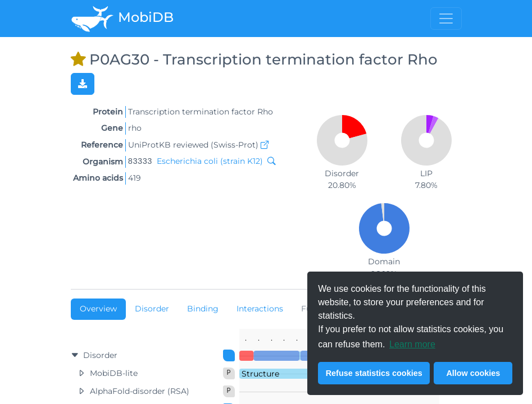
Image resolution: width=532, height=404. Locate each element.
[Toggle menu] (446, 19)
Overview (98, 309)
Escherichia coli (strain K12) (210, 161)
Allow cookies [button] (473, 373)
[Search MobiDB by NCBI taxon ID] (269, 161)
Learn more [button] (412, 344)
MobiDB (122, 19)
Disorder (152, 309)
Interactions (260, 309)
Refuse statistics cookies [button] (374, 373)
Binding (203, 309)
